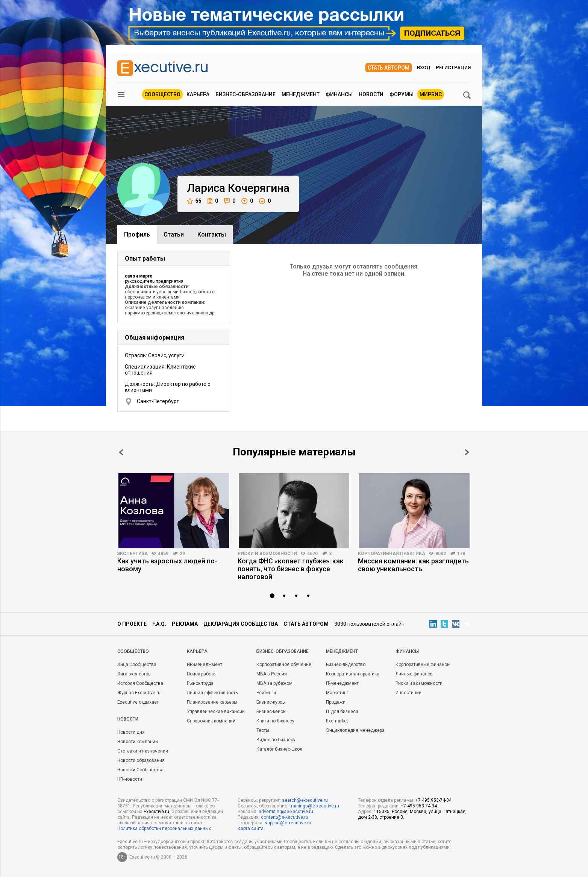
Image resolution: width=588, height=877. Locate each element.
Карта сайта (251, 828)
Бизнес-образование (246, 94)
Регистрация (453, 68)
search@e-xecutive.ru (305, 800)
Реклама (185, 624)
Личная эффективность (212, 693)
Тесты (263, 730)
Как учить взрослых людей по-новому (167, 565)
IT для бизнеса (342, 712)
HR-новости (130, 779)
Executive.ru (156, 812)
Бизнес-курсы (271, 702)
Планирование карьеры (212, 702)
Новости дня (131, 732)
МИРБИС (431, 94)
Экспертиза (133, 554)
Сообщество (162, 94)
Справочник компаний (211, 721)
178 (461, 554)
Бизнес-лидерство (346, 665)
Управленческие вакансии (216, 712)
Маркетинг (337, 693)
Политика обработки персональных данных (164, 828)
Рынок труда (200, 683)
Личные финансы (414, 674)
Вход (424, 68)
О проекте (132, 624)
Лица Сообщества (137, 665)
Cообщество (133, 651)
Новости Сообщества (140, 770)
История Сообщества (140, 683)
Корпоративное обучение (284, 665)
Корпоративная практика (392, 554)
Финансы (339, 94)
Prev (121, 452)
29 (182, 554)
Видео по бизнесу (276, 740)
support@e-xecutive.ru (288, 823)
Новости (371, 94)
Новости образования (141, 760)
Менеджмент (301, 94)
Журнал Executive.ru (139, 693)
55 (194, 201)
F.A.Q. (159, 624)
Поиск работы (202, 674)
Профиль (137, 234)
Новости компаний (138, 742)
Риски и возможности (267, 554)
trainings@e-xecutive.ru (314, 806)
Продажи (336, 702)
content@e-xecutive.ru (285, 817)
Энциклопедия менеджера (355, 730)
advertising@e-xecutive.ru (286, 812)
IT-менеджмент (342, 683)
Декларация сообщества (241, 624)
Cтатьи (174, 234)
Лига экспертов (134, 674)
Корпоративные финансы (423, 665)
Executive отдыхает (138, 702)
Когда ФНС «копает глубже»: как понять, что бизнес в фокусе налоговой (291, 569)
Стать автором (389, 68)
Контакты (212, 234)
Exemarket (337, 721)
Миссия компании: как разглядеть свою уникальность (413, 565)
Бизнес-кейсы (271, 712)
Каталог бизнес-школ (279, 749)
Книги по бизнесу (275, 721)
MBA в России (272, 674)
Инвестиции (408, 693)
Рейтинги (266, 693)
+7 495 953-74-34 (433, 800)
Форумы (402, 94)
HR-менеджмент (205, 665)
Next (467, 452)
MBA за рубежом (274, 683)
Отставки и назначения (143, 751)
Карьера (198, 94)
